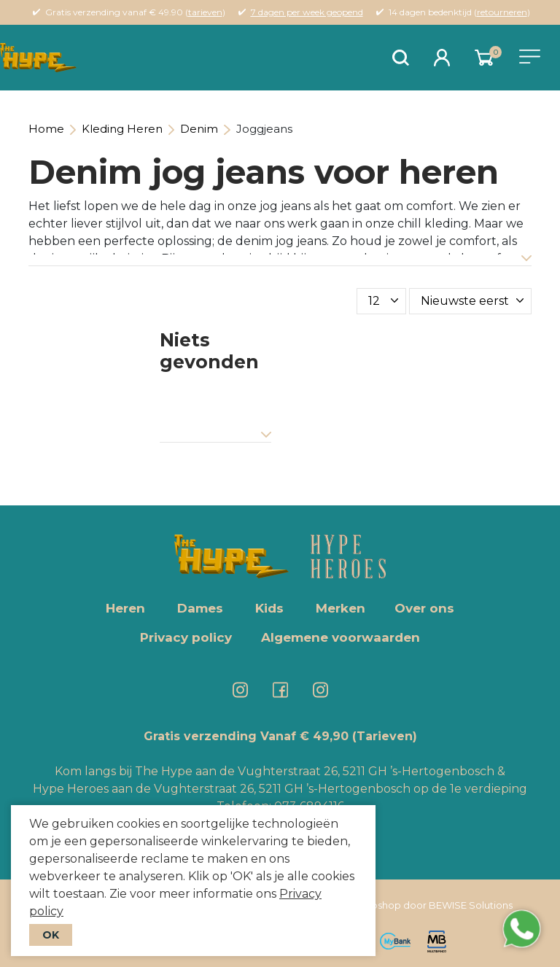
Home (46, 129)
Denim (199, 129)
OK (51, 935)
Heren (125, 608)
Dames (200, 608)
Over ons (424, 608)
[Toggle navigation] (530, 57)
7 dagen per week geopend (307, 12)
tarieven (205, 12)
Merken (341, 608)
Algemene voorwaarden (341, 637)
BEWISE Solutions (471, 905)
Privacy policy (186, 637)
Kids (269, 608)
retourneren (502, 12)
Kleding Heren (122, 129)
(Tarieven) (385, 736)
